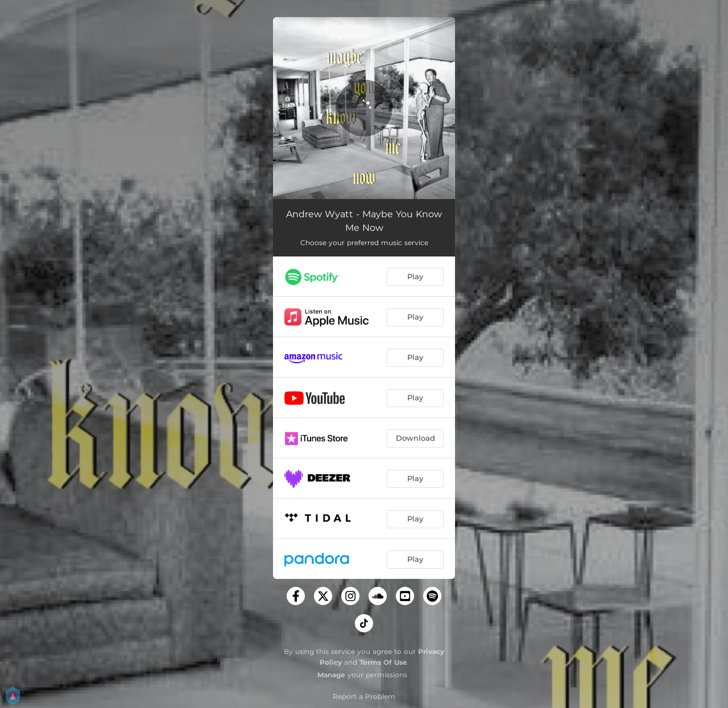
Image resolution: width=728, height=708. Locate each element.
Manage (331, 675)
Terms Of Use (383, 662)
